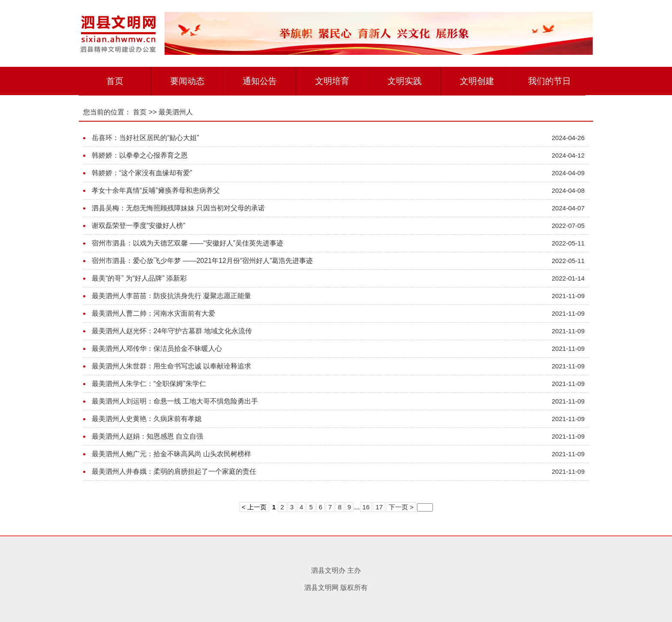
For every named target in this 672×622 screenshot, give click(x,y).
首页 (115, 81)
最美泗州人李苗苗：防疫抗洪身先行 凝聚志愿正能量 (171, 296)
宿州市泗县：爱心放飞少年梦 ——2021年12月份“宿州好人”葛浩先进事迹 (202, 261)
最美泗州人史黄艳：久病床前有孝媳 (147, 419)
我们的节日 (549, 81)
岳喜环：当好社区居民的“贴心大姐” (145, 138)
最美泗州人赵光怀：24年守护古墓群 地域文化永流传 (172, 331)
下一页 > (401, 507)
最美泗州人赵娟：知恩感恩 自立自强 (147, 436)
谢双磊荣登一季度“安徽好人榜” (139, 226)
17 (379, 507)
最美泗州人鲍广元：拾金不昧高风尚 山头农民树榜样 (171, 454)
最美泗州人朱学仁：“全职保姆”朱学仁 (149, 384)
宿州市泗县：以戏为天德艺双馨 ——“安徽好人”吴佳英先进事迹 (187, 243)
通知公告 (260, 81)
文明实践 (405, 81)
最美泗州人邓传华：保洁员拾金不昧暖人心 (157, 348)
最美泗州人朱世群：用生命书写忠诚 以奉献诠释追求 (171, 366)
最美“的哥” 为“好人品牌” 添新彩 (139, 278)
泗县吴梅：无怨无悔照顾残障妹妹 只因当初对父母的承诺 (178, 208)
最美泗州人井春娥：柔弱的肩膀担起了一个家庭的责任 (174, 471)
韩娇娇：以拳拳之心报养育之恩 (140, 155)
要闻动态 (187, 81)
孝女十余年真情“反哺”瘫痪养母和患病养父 (156, 190)
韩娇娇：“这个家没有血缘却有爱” (142, 173)
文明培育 (332, 81)
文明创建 (477, 81)
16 (366, 507)
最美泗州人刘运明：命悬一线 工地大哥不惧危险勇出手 (175, 401)
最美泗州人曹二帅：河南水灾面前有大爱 (153, 313)
